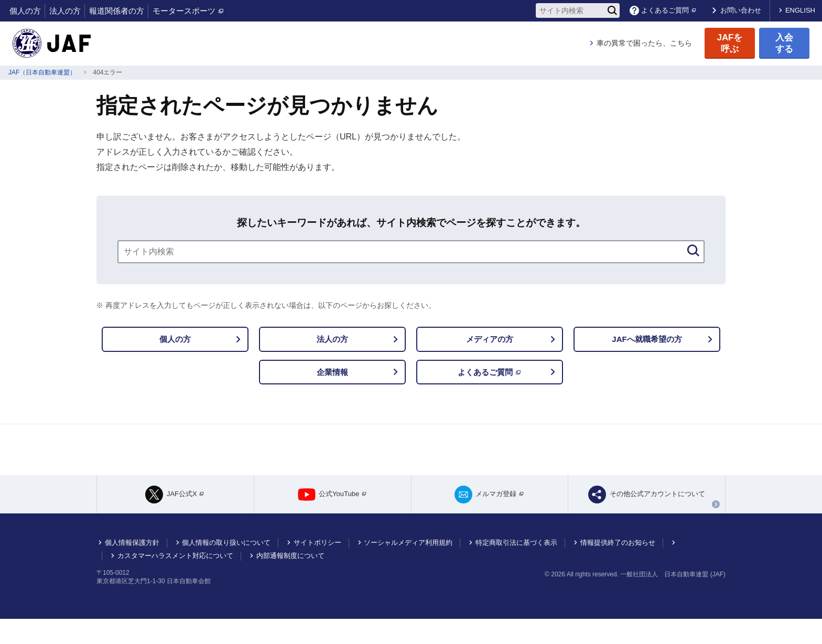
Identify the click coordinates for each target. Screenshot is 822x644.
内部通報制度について (290, 581)
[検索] (612, 10)
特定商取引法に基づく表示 (516, 568)
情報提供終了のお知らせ (618, 568)
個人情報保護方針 (132, 568)
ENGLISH (800, 10)
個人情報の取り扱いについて (226, 568)
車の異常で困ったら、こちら (644, 43)
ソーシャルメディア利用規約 (408, 568)
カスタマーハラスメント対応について (175, 581)
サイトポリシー (317, 568)
